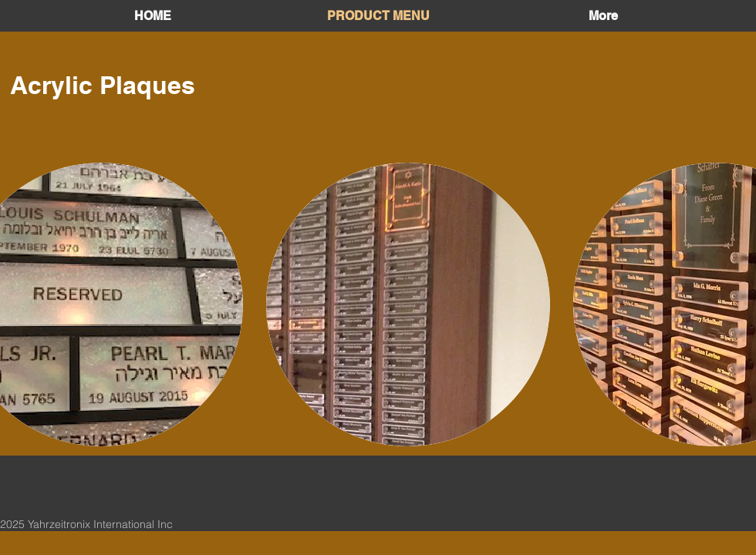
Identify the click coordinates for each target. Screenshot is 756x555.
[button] (408, 304)
